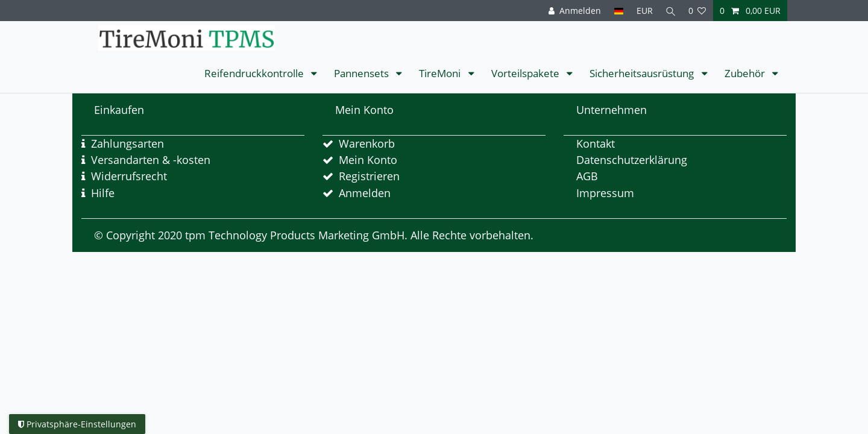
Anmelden (365, 193)
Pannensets (363, 73)
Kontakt (596, 143)
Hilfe (103, 193)
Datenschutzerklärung (632, 160)
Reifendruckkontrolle (255, 73)
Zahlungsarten (127, 143)
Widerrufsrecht (129, 176)
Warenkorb (367, 143)
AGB (587, 176)
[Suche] (670, 11)
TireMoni (441, 73)
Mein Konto (368, 160)
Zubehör (746, 73)
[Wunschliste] (697, 11)
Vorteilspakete (527, 73)
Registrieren (369, 176)
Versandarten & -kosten (151, 160)
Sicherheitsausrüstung (643, 73)
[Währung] (642, 11)
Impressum (605, 193)
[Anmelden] (572, 11)
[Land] (616, 11)
